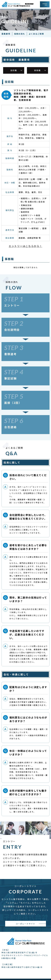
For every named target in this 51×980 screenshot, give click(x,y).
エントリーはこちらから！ (25, 246)
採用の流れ (20, 34)
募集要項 (6, 34)
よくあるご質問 (36, 34)
